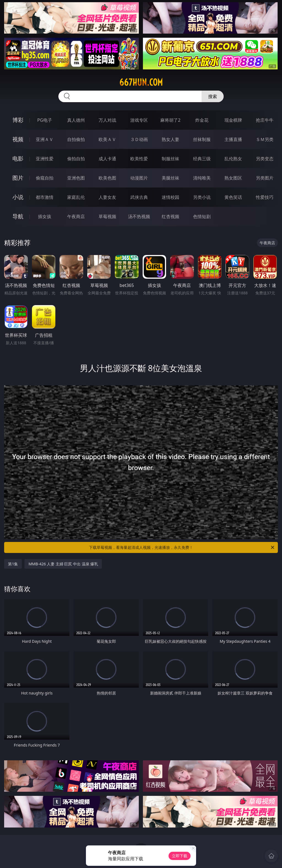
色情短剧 (202, 216)
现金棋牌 (233, 120)
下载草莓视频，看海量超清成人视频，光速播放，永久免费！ (182, 547)
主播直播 (233, 139)
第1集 (13, 564)
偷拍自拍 (76, 159)
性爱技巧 (265, 197)
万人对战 (107, 120)
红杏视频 (170, 216)
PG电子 (44, 120)
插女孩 (45, 216)
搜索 (213, 96)
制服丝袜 (170, 159)
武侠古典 (139, 197)
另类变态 (265, 159)
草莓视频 (107, 216)
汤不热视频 (139, 216)
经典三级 (202, 159)
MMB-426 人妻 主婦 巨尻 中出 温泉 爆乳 (63, 564)
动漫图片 (139, 178)
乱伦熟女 (233, 159)
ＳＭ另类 (265, 139)
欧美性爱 (139, 159)
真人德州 (76, 120)
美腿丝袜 (170, 178)
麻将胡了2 (170, 120)
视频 (18, 139)
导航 (18, 216)
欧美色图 (107, 178)
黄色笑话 (233, 197)
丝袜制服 (202, 139)
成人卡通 (107, 159)
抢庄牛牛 (265, 120)
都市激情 (45, 197)
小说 (18, 197)
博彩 (18, 120)
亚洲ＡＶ (45, 139)
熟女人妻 (170, 139)
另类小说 (202, 197)
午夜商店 (76, 216)
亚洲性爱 (45, 159)
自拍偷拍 (76, 139)
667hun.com (141, 82)
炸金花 (202, 120)
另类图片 (265, 178)
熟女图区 (233, 178)
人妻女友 (107, 197)
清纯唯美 (202, 178)
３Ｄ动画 (139, 139)
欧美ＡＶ (107, 139)
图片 (18, 178)
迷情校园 (170, 197)
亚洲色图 (76, 178)
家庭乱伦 (76, 197)
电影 (18, 158)
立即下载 (180, 856)
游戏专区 (139, 120)
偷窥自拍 (45, 178)
